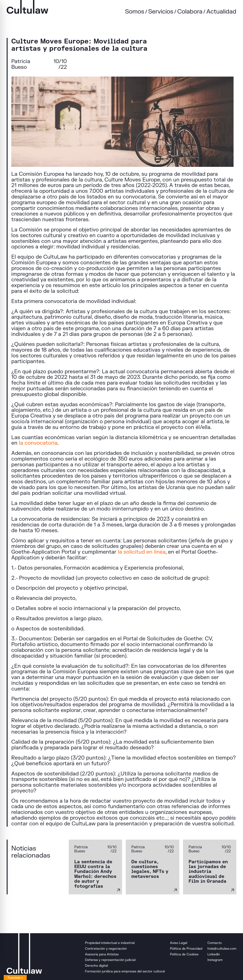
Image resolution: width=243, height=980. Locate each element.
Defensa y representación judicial (110, 960)
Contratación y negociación (106, 949)
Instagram (215, 960)
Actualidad (221, 12)
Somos (135, 12)
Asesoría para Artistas (102, 954)
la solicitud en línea (142, 552)
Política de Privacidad (186, 949)
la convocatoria (38, 443)
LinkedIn (214, 954)
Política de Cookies (184, 954)
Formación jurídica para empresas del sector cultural (125, 971)
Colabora (190, 12)
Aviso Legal (179, 943)
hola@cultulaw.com (222, 949)
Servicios (161, 12)
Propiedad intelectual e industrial (110, 943)
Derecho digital (96, 966)
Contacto (215, 943)
